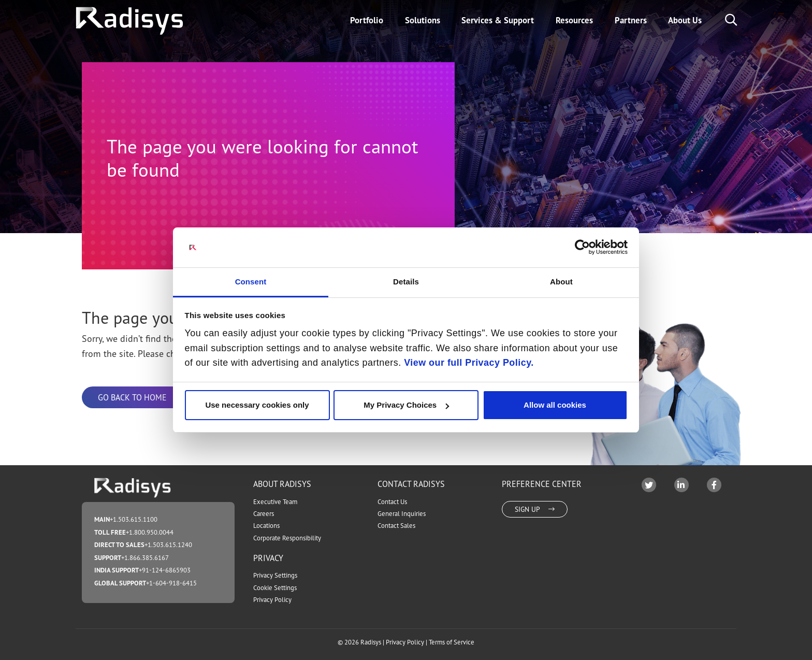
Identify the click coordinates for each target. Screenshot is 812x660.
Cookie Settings (275, 588)
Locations (266, 526)
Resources (574, 20)
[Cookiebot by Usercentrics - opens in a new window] (582, 247)
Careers (264, 514)
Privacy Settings (275, 575)
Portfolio (367, 20)
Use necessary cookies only (257, 405)
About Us (685, 20)
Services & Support (498, 20)
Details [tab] (406, 282)
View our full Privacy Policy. (469, 363)
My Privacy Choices (406, 405)
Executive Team (275, 502)
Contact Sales (396, 526)
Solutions (423, 20)
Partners (631, 20)
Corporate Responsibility (287, 538)
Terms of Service (452, 642)
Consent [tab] (251, 282)
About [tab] (561, 282)
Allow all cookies (555, 405)
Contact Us (392, 502)
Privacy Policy (272, 600)
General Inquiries (402, 514)
